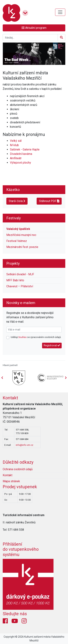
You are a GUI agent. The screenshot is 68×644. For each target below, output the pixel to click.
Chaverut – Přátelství (20, 286)
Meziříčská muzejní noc (21, 235)
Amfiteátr (16, 158)
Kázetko (13, 190)
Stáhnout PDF (49, 201)
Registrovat (52, 345)
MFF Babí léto (15, 280)
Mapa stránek (11, 481)
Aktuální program (34, 28)
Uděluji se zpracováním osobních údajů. (36, 337)
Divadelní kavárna (21, 154)
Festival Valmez (17, 241)
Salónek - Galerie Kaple (25, 149)
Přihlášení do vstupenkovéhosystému (21, 549)
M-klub (14, 145)
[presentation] (66, 378)
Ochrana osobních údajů (18, 469)
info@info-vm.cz (24, 445)
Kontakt (10, 398)
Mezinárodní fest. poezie (22, 247)
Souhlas (22, 337)
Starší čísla (17, 201)
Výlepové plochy (20, 163)
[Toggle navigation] (60, 12)
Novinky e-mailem (21, 303)
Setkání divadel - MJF (20, 274)
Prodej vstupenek (20, 487)
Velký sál (16, 141)
